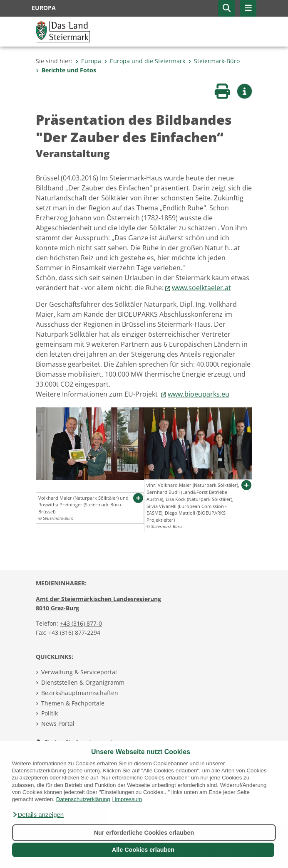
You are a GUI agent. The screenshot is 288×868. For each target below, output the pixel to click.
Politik (50, 713)
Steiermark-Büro (214, 61)
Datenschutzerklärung (83, 799)
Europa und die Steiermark (145, 61)
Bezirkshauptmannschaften (80, 693)
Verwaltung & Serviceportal (79, 672)
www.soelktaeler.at (201, 288)
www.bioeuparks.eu (199, 394)
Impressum (128, 799)
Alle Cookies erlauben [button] (143, 850)
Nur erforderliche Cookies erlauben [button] (144, 833)
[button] (38, 815)
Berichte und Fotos (66, 70)
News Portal (58, 724)
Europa (88, 61)
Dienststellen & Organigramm (83, 682)
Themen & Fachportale (73, 703)
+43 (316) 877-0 (81, 623)
